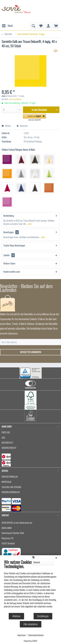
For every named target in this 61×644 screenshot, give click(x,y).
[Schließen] (56, 558)
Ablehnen (16, 616)
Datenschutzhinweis (36, 635)
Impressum (22, 635)
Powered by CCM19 (30, 641)
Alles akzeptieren (31, 624)
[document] (30, 586)
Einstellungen (43, 616)
